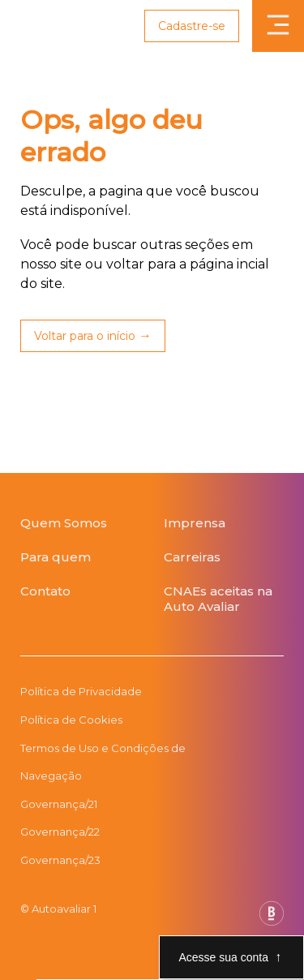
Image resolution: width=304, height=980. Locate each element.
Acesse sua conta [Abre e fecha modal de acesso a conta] (223, 957)
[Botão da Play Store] (21, 633)
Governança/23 (60, 860)
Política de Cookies (71, 720)
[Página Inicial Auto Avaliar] (152, 496)
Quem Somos (64, 523)
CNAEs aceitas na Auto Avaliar (218, 599)
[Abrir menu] (278, 26)
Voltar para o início (85, 336)
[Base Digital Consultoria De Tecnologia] (272, 921)
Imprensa (195, 523)
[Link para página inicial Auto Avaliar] (43, 26)
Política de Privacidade (81, 691)
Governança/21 (59, 804)
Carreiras (192, 557)
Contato (45, 591)
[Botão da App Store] (36, 633)
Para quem (56, 557)
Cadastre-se (192, 26)
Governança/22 (60, 832)
